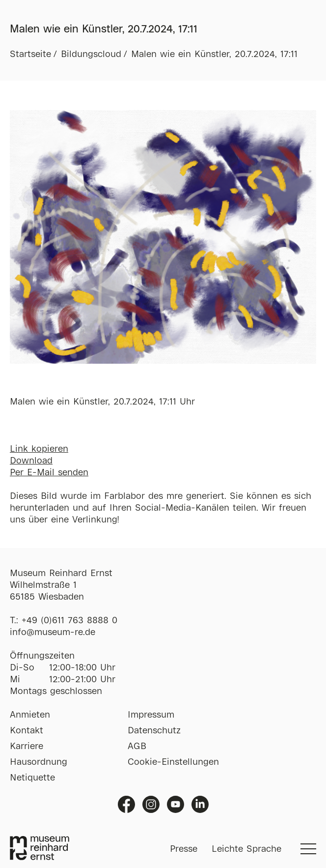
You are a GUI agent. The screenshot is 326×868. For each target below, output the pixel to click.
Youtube (176, 804)
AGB (137, 747)
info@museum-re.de (53, 633)
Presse (184, 849)
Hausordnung (39, 762)
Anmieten (30, 715)
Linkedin (200, 804)
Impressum (151, 715)
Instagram (151, 804)
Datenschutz (154, 731)
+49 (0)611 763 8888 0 (69, 621)
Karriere (27, 747)
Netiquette (32, 778)
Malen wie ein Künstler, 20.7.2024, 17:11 (214, 55)
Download (31, 461)
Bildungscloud (91, 55)
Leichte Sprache (246, 849)
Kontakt (27, 731)
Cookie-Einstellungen (173, 762)
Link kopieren (39, 449)
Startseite (30, 55)
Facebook (126, 804)
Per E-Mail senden (49, 473)
